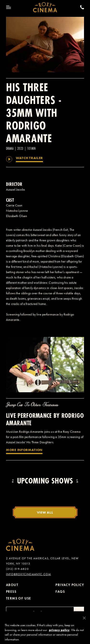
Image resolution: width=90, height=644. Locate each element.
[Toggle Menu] (9, 7)
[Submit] (79, 613)
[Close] (84, 620)
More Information (24, 450)
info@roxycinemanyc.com (28, 574)
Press (11, 592)
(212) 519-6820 (17, 569)
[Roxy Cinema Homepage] (45, 7)
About (12, 585)
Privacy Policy (70, 585)
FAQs (60, 592)
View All (45, 512)
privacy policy (59, 632)
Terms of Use (19, 598)
